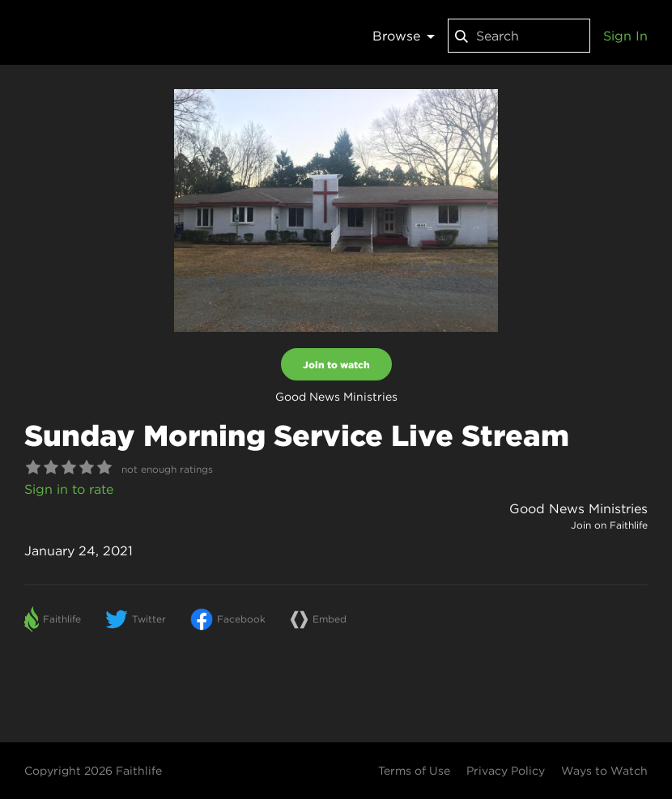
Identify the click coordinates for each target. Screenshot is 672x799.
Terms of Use (414, 771)
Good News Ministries (578, 508)
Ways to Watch (604, 771)
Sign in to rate (69, 489)
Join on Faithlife (609, 525)
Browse (404, 36)
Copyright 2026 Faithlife (93, 771)
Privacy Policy (506, 771)
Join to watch (336, 364)
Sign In (625, 36)
